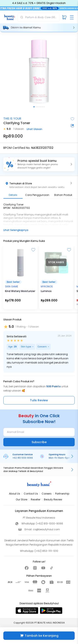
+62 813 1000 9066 (23, 458)
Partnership (62, 494)
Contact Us (31, 494)
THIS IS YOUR (12, 119)
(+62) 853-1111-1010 (46, 551)
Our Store (22, 499)
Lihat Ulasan (34, 129)
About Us (15, 494)
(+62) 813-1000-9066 (50, 523)
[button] (39, 164)
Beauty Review (53, 499)
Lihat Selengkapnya (16, 230)
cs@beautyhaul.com (46, 529)
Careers (47, 494)
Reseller (36, 499)
